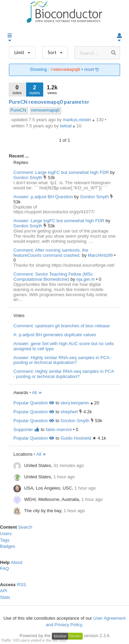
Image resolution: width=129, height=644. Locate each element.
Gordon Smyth (28, 178)
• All (36, 393)
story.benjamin (75, 403)
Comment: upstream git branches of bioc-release (62, 326)
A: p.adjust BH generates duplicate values (55, 335)
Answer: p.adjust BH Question (43, 197)
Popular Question (34, 403)
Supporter (26, 430)
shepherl (69, 412)
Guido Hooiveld (76, 438)
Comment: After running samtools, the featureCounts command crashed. (51, 253)
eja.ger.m (86, 279)
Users (6, 534)
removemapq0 (45, 110)
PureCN (18, 110)
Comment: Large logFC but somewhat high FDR (61, 172)
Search (25, 527)
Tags (5, 540)
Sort (55, 51)
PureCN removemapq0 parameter (49, 102)
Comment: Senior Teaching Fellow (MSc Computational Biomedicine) (53, 277)
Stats (5, 597)
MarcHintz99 (101, 255)
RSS (21, 585)
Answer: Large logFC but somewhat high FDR (59, 221)
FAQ (4, 569)
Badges (8, 546)
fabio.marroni (59, 430)
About (16, 562)
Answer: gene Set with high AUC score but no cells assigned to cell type (64, 346)
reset (92, 70)
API (4, 591)
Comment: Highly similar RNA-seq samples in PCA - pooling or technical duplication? (64, 374)
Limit (22, 51)
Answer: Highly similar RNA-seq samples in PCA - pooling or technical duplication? (63, 360)
